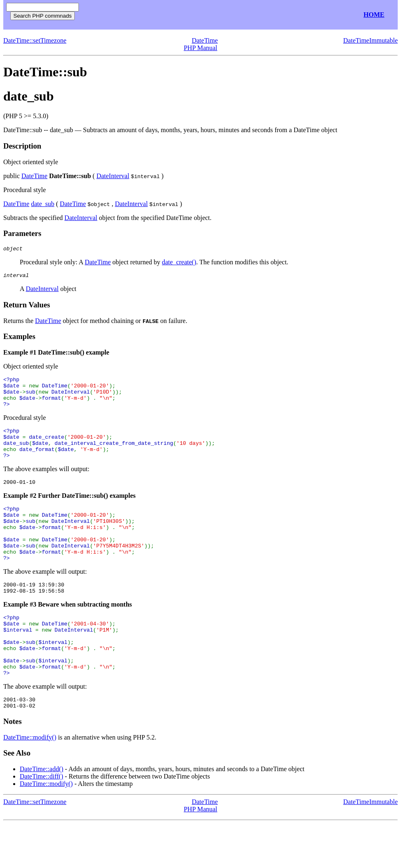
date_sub (43, 204)
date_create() (179, 263)
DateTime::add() (41, 813)
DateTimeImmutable (370, 40)
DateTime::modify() (30, 782)
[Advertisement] (180, 15)
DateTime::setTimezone (35, 40)
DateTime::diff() (41, 821)
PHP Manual (200, 48)
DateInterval (113, 176)
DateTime (205, 40)
